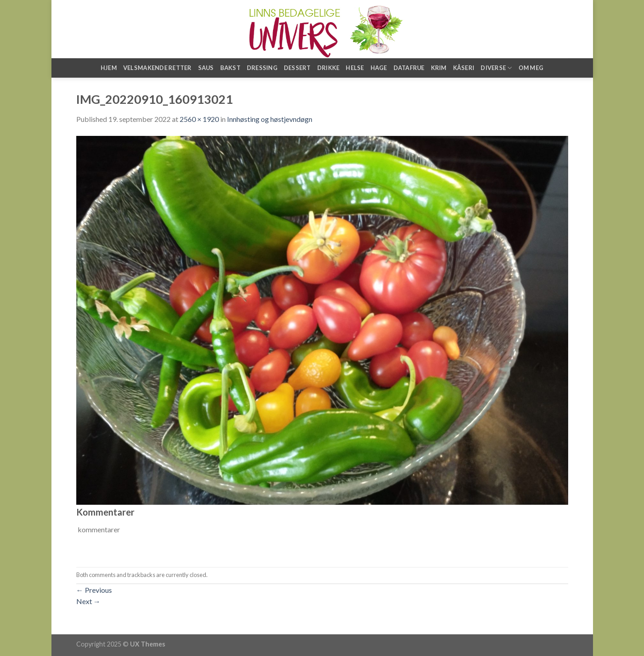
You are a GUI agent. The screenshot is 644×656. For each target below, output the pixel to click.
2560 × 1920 (199, 119)
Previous (94, 590)
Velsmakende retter (158, 68)
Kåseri (464, 68)
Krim (439, 68)
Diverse (496, 68)
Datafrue (409, 68)
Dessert (297, 68)
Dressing (262, 68)
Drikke (329, 68)
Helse (355, 68)
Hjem (109, 68)
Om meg (531, 68)
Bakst (230, 68)
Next (88, 601)
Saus (206, 68)
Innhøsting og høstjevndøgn (270, 119)
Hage (379, 68)
